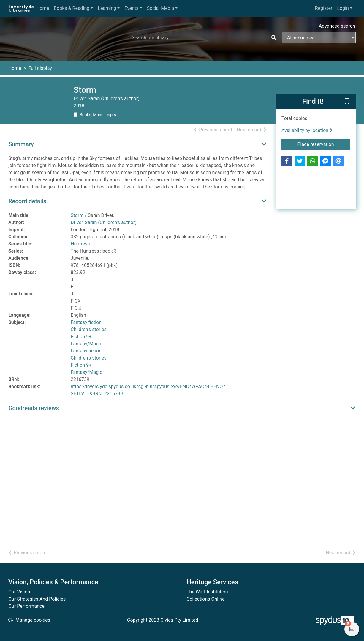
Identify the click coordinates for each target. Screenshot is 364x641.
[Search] (274, 38)
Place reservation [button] (324, 144)
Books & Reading (72, 8)
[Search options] (319, 38)
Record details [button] (27, 201)
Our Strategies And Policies (37, 599)
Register (324, 8)
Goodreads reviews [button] (34, 408)
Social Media (161, 8)
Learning (107, 8)
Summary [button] (21, 144)
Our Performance (26, 606)
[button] (347, 102)
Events (131, 8)
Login (343, 8)
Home (43, 8)
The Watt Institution (207, 592)
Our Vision (19, 592)
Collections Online (205, 599)
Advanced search (337, 26)
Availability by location (307, 130)
